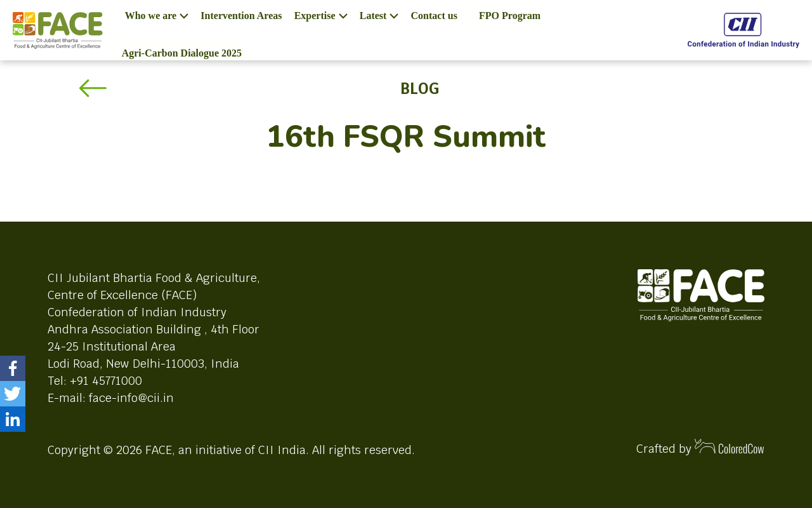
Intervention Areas (241, 16)
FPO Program (510, 16)
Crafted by (700, 447)
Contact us (434, 16)
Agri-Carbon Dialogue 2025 (182, 53)
